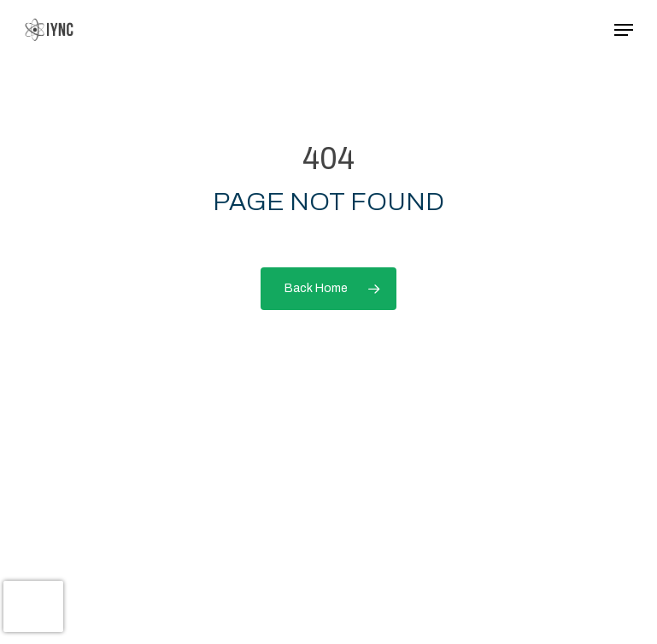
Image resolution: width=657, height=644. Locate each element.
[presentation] (33, 606)
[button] (624, 30)
